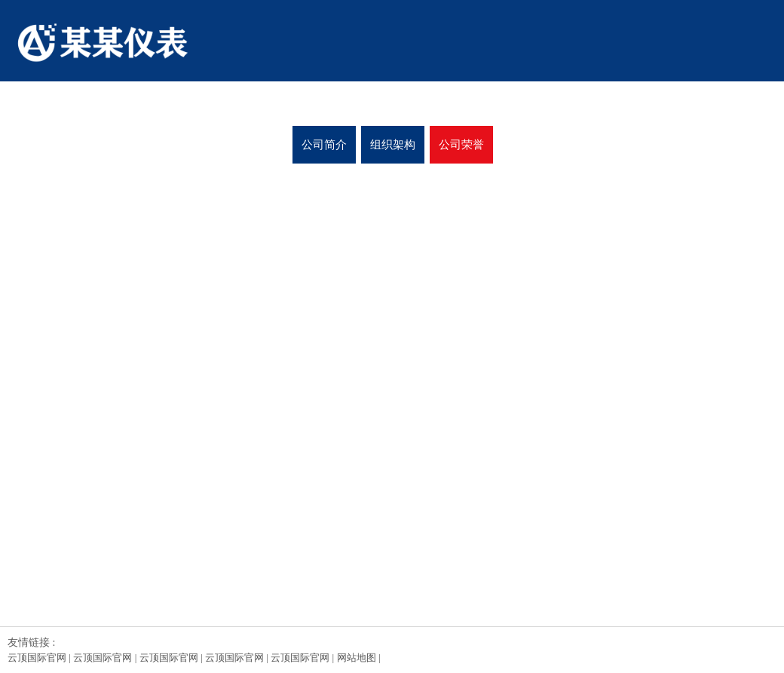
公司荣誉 (461, 144)
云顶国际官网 (37, 658)
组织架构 (393, 144)
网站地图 (357, 658)
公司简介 (324, 144)
